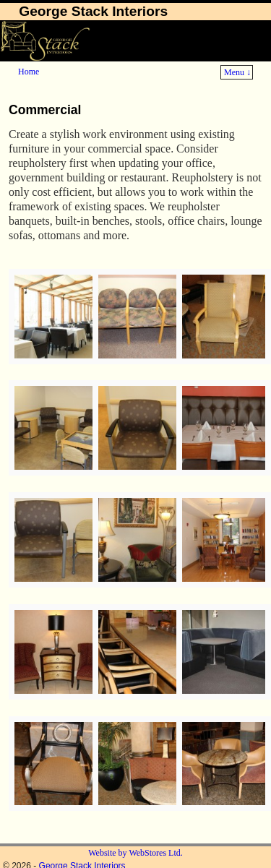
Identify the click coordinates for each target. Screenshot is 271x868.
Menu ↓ (237, 72)
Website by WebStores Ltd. (135, 853)
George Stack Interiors (93, 11)
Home (29, 72)
